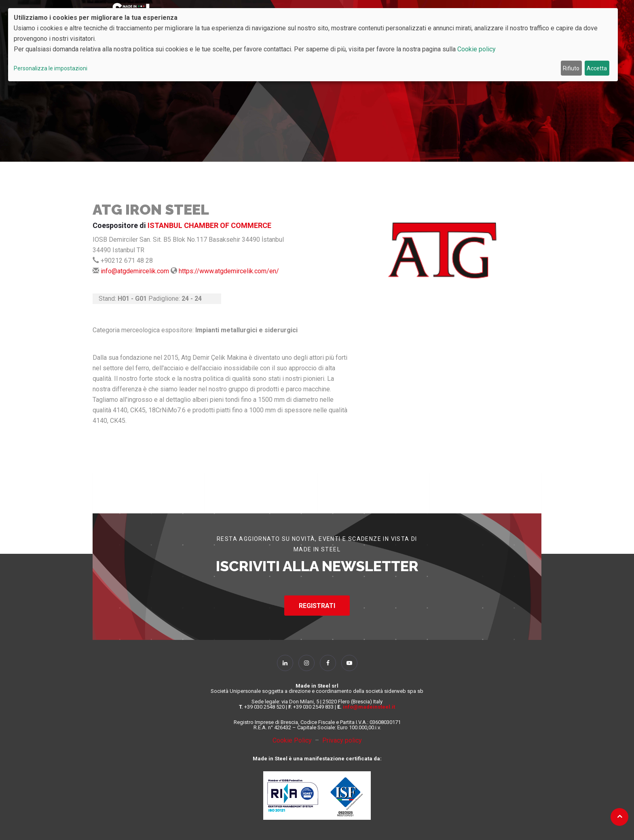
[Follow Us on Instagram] (306, 663)
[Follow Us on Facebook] (328, 663)
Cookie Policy (294, 740)
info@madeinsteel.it (369, 707)
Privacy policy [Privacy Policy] (342, 740)
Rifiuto (571, 68)
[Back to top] (620, 816)
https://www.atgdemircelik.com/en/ (229, 271)
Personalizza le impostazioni (51, 68)
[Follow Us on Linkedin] (285, 663)
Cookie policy (477, 49)
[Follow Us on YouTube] (349, 663)
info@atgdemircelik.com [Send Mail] (135, 271)
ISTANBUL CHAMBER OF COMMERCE (209, 225)
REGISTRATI (317, 606)
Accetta (597, 68)
